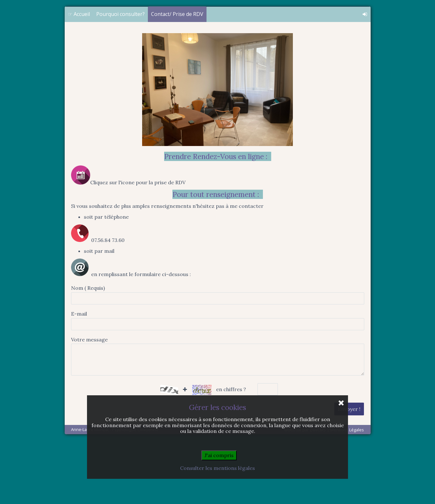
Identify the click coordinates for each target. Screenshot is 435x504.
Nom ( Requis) (88, 352)
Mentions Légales (347, 493)
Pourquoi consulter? (120, 78)
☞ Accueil (79, 78)
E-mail (79, 377)
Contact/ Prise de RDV (177, 78)
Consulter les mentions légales (217, 468)
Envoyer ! (349, 473)
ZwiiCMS (318, 493)
